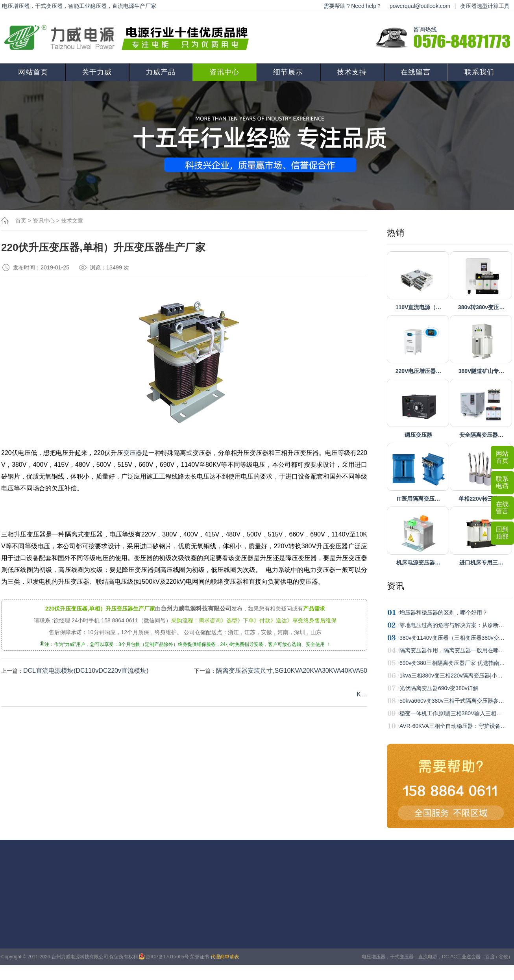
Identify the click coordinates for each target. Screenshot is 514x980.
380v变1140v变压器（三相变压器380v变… (452, 638)
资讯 (396, 586)
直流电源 (428, 957)
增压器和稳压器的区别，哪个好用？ (444, 612)
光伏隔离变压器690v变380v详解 (439, 688)
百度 (490, 957)
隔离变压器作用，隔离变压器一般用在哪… (452, 650)
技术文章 (72, 221)
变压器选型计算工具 (485, 6)
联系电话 (502, 482)
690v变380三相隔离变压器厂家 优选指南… (452, 663)
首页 (21, 221)
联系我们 (479, 72)
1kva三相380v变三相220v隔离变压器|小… (451, 676)
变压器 (133, 453)
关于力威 (97, 72)
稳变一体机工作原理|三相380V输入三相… (451, 713)
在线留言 (416, 72)
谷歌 (503, 957)
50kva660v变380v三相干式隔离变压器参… (452, 701)
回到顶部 (502, 533)
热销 (396, 233)
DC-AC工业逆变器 (461, 957)
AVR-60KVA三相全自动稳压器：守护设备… (453, 726)
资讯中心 (224, 72)
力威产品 (161, 72)
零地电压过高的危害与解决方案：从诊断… (452, 625)
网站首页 (33, 72)
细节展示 (288, 72)
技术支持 (352, 72)
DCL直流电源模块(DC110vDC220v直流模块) (86, 671)
